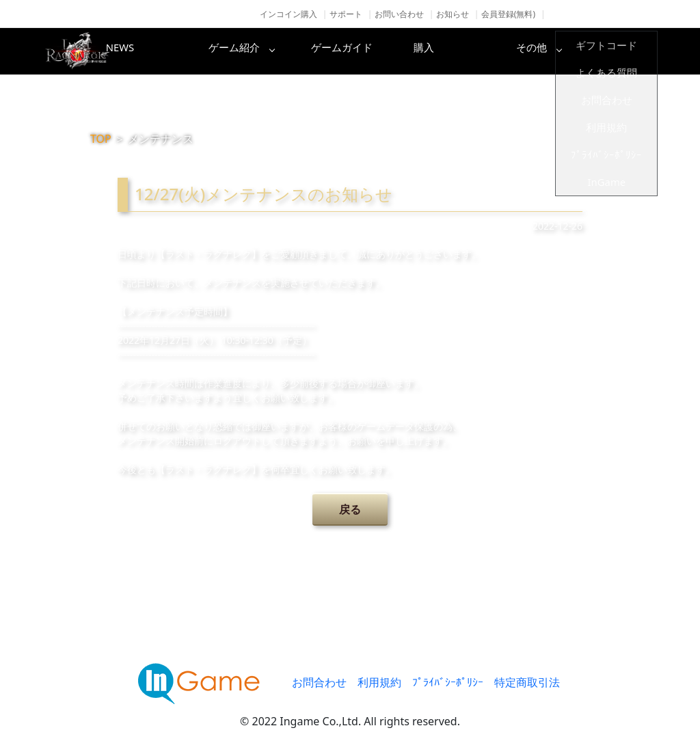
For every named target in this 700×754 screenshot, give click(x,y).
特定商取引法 (527, 682)
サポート (346, 14)
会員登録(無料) (508, 14)
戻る (350, 509)
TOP (101, 139)
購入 (511, 51)
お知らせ (453, 14)
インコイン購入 (288, 14)
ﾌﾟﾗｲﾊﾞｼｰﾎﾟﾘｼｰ (448, 682)
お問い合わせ (399, 14)
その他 (620, 51)
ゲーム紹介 (292, 51)
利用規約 (379, 682)
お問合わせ (319, 682)
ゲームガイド (401, 51)
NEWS (183, 51)
